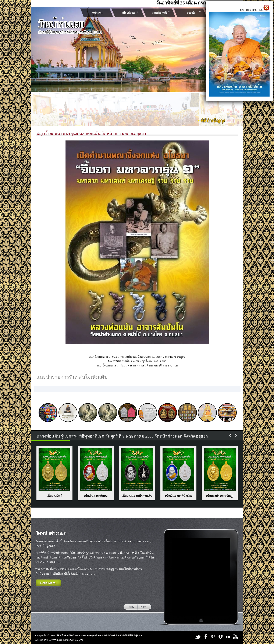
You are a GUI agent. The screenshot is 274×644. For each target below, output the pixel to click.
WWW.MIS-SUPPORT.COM (66, 640)
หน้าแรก (97, 13)
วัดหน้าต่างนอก (51, 533)
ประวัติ (191, 13)
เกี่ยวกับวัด (128, 13)
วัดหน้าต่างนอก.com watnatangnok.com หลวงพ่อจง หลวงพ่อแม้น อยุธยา (99, 635)
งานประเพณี (159, 13)
